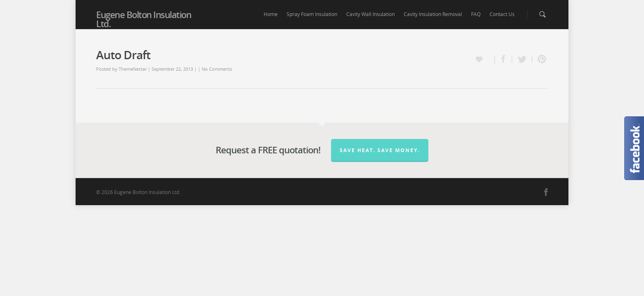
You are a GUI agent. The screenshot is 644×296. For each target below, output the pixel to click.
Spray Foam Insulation (312, 14)
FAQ (476, 14)
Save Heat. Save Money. (380, 150)
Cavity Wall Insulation (370, 14)
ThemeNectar (133, 69)
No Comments (217, 69)
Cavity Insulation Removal (433, 14)
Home (271, 14)
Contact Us (502, 14)
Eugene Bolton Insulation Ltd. (144, 19)
